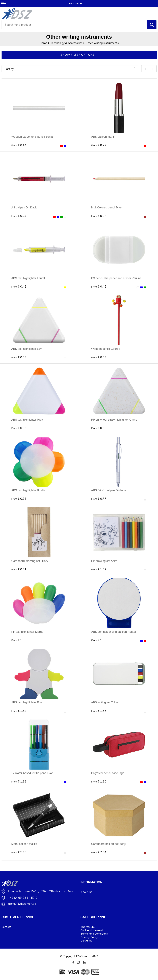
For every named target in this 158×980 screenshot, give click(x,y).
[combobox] (74, 25)
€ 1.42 (99, 569)
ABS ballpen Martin (103, 137)
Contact (6, 927)
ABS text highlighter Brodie (28, 490)
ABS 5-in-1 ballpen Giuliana (109, 490)
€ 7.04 (99, 852)
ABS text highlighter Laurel (28, 278)
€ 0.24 (19, 216)
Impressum (88, 927)
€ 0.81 (19, 569)
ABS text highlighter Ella (27, 702)
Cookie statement (92, 930)
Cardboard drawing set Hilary (30, 561)
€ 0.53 (19, 357)
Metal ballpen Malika (24, 844)
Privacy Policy (89, 937)
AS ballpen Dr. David (24, 207)
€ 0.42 (19, 286)
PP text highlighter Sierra (27, 632)
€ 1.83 (19, 781)
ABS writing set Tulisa (105, 702)
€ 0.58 (99, 357)
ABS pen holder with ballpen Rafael (114, 632)
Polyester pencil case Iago (108, 773)
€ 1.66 (99, 711)
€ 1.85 (99, 781)
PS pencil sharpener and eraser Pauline (116, 278)
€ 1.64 (19, 711)
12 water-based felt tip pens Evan (32, 773)
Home (43, 43)
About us (86, 892)
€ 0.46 (99, 286)
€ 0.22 (99, 145)
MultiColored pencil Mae (106, 207)
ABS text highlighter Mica (27, 420)
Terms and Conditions (94, 934)
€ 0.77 (99, 499)
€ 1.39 (19, 640)
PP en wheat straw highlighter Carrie (114, 420)
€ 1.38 (99, 640)
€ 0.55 (19, 428)
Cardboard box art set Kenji (108, 844)
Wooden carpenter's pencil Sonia (32, 137)
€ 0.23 (99, 216)
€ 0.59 (99, 428)
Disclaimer (87, 941)
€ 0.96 (19, 499)
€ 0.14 (19, 145)
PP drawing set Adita (104, 561)
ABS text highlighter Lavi (27, 349)
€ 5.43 (19, 852)
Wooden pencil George (106, 349)
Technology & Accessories (66, 43)
